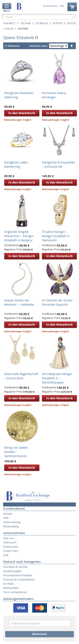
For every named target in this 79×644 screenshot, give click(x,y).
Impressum (10, 542)
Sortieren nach (38, 46)
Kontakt (8, 514)
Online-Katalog (12, 522)
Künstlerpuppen (12, 571)
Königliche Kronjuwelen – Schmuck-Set (59, 164)
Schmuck (42, 23)
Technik (25, 23)
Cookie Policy (11, 551)
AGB (6, 555)
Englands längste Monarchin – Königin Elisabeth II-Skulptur (19, 236)
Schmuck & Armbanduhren (19, 579)
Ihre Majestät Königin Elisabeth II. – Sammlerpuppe (57, 378)
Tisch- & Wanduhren (15, 592)
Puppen (58, 23)
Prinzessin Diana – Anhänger (55, 95)
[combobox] (39, 17)
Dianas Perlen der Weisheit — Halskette (19, 302)
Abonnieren (40, 634)
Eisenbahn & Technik (15, 567)
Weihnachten (11, 588)
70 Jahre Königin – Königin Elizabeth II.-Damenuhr (56, 236)
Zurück (9, 28)
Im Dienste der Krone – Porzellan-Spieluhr (58, 302)
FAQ (62, 6)
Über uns (9, 538)
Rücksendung (11, 526)
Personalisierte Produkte (18, 575)
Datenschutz (11, 547)
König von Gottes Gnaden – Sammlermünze (16, 452)
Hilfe (6, 518)
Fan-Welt (9, 23)
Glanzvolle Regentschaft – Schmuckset (21, 376)
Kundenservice (50, 6)
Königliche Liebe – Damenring (17, 164)
